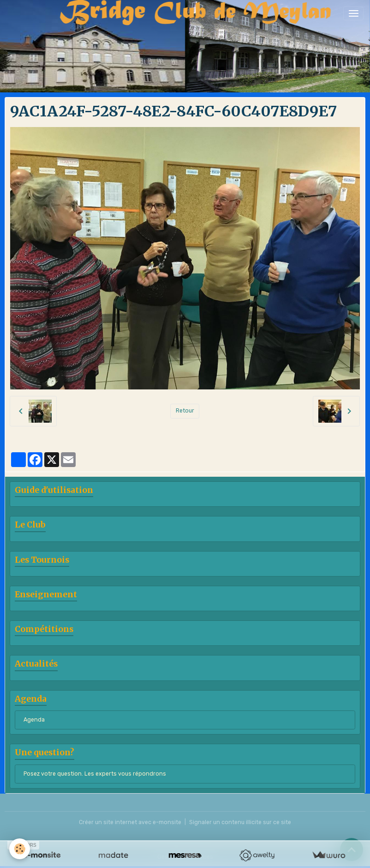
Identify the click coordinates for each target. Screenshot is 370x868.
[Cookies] (20, 849)
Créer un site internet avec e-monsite (130, 822)
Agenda (34, 720)
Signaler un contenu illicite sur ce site (240, 822)
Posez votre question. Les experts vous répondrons (95, 774)
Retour (185, 411)
